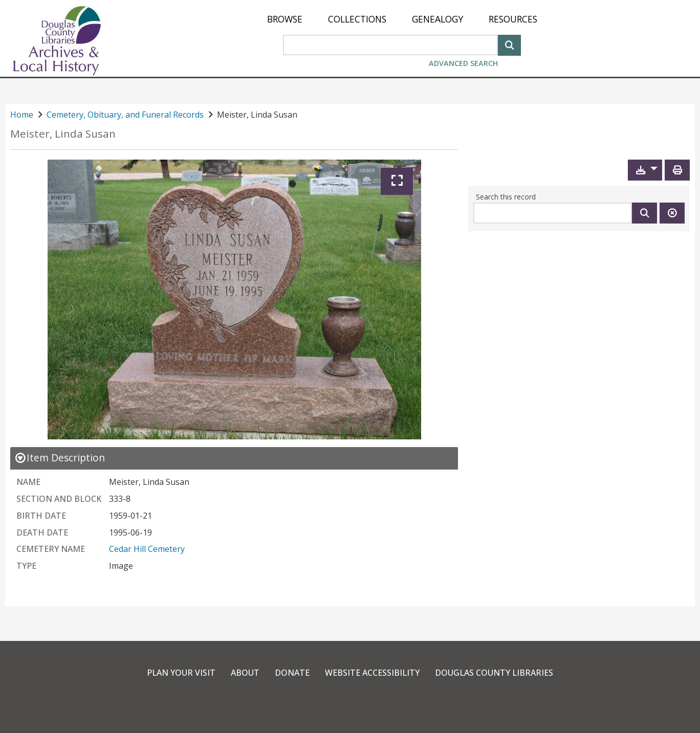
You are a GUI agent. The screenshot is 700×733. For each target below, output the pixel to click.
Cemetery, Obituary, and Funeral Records (125, 115)
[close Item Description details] (60, 458)
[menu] (402, 19)
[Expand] (397, 181)
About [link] (245, 673)
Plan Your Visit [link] (181, 673)
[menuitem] (285, 19)
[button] (645, 170)
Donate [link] (292, 673)
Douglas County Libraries (494, 673)
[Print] (677, 170)
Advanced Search (463, 63)
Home (22, 115)
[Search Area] (390, 45)
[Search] (509, 44)
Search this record (506, 197)
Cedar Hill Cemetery (147, 549)
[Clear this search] (672, 213)
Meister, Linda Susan (63, 134)
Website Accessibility (372, 673)
